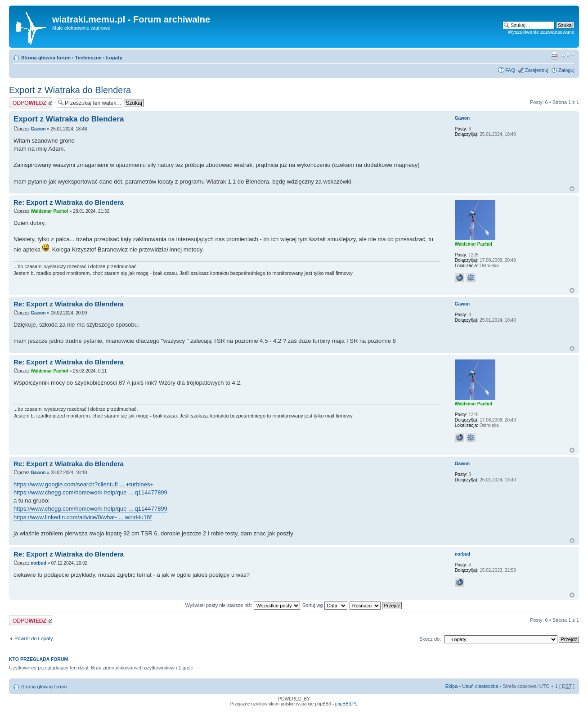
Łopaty (114, 58)
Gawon (38, 129)
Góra (572, 189)
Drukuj (554, 56)
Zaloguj (566, 70)
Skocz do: (430, 639)
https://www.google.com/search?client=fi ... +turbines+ (83, 484)
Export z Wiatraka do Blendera (70, 90)
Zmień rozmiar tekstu (568, 56)
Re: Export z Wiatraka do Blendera (69, 202)
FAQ (510, 70)
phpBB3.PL (347, 704)
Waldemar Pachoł (49, 211)
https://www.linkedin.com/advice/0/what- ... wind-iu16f (83, 517)
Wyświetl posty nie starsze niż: (243, 605)
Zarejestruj (537, 70)
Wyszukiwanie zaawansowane (541, 32)
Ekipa (452, 686)
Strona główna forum (46, 58)
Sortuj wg (325, 605)
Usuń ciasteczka (480, 686)
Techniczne (88, 58)
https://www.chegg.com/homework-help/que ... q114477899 (90, 492)
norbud (38, 563)
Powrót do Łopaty (34, 638)
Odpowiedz (31, 103)
